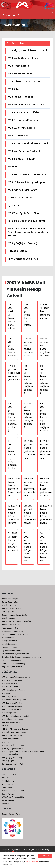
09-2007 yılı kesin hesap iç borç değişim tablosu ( (44, 380)
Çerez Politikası (32, 862)
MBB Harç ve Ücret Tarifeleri (24, 112)
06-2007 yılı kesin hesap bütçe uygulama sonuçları (46, 347)
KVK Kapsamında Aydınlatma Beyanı (16, 654)
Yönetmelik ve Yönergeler (12, 660)
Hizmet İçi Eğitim (17, 251)
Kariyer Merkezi (8, 794)
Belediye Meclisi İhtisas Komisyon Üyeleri (18, 621)
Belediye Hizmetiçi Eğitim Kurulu (14, 615)
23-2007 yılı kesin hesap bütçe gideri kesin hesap (27, 547)
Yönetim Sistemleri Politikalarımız (15, 634)
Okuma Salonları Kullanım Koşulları (15, 664)
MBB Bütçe (14, 89)
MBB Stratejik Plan (18, 136)
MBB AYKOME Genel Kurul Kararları (27, 174)
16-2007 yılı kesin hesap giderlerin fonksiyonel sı (14, 487)
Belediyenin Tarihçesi (10, 599)
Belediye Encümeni (9, 605)
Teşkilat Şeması (8, 612)
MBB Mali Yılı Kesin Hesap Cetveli (27, 105)
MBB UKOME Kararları (20, 74)
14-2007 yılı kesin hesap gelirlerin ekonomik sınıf (29, 450)
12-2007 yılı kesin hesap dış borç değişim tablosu (44, 417)
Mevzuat (13, 167)
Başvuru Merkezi (8, 800)
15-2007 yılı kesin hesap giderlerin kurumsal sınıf (45, 450)
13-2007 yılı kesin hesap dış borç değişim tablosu (12, 455)
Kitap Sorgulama (8, 787)
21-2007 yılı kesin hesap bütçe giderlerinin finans (46, 514)
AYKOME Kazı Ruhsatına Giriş (13, 797)
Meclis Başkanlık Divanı (11, 628)
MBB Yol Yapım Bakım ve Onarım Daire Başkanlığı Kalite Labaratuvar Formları (28, 232)
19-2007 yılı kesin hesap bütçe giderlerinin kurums (14, 514)
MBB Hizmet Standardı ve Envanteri (28, 143)
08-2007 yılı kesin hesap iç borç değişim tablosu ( (28, 380)
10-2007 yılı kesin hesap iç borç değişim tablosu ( (12, 417)
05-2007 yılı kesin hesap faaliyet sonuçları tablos (29, 347)
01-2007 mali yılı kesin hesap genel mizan (11, 316)
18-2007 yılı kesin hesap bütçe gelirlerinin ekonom (46, 487)
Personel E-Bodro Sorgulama (13, 791)
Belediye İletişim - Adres (11, 814)
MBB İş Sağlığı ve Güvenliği (23, 243)
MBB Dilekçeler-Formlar (21, 159)
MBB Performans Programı (23, 120)
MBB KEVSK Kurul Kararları (22, 128)
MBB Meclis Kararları (19, 66)
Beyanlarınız (6, 778)
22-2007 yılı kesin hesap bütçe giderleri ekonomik (13, 542)
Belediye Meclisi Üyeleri (11, 625)
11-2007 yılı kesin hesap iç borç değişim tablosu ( (28, 415)
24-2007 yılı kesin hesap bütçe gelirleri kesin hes (44, 547)
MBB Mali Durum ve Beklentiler (25, 151)
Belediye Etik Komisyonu (11, 608)
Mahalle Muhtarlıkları (10, 644)
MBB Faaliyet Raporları (21, 97)
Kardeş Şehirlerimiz (9, 641)
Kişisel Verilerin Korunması (12, 651)
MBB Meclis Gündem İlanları (24, 58)
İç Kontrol (13, 205)
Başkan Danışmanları (10, 602)
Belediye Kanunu (8, 618)
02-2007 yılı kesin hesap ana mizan (27, 315)
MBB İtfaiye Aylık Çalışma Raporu (27, 182)
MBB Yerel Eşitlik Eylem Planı (24, 213)
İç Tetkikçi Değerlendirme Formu (26, 221)
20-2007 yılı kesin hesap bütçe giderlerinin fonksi (30, 514)
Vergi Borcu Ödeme (9, 774)
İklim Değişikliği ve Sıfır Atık (23, 259)
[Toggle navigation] (49, 15)
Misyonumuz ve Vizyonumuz (12, 631)
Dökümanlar (6, 804)
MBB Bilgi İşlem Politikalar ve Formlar (29, 50)
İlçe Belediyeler (8, 638)
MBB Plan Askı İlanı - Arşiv (22, 190)
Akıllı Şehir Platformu (10, 784)
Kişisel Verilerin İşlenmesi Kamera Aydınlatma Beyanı (22, 657)
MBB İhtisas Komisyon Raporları (26, 81)
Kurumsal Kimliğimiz (10, 647)
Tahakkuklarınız (8, 781)
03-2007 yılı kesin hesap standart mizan (45, 311)
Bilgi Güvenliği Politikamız (12, 667)
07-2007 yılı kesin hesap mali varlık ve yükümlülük (14, 373)
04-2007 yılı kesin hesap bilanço (12, 347)
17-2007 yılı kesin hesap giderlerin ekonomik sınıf (29, 487)
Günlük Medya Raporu (21, 198)
